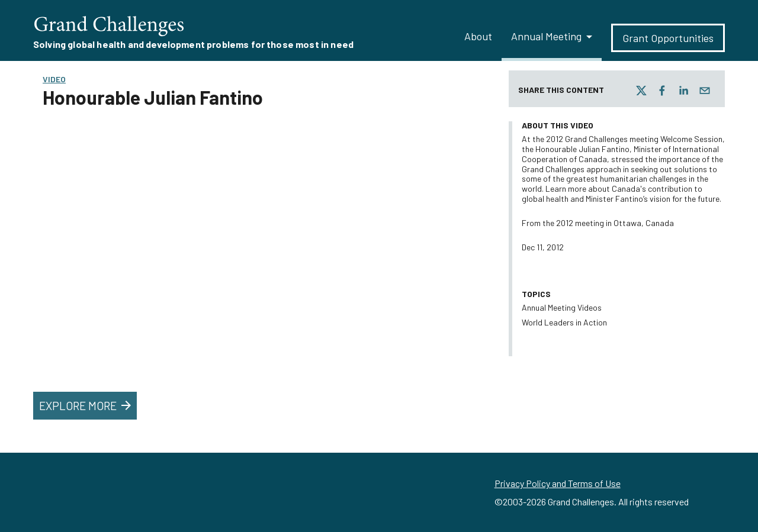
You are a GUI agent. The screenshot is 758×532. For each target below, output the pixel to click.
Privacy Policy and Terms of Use (558, 483)
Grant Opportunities (668, 38)
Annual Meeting (546, 36)
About (478, 36)
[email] (705, 91)
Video (54, 79)
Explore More (86, 405)
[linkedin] (683, 91)
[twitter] (641, 91)
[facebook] (662, 91)
